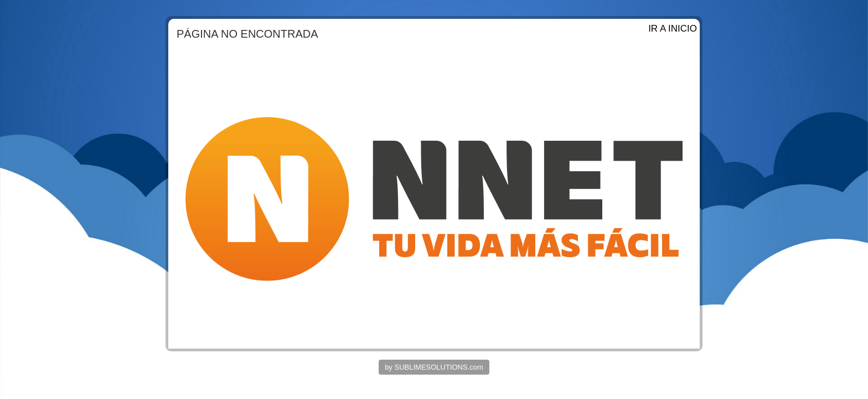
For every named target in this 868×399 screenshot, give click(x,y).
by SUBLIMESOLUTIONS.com (434, 367)
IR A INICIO (673, 29)
